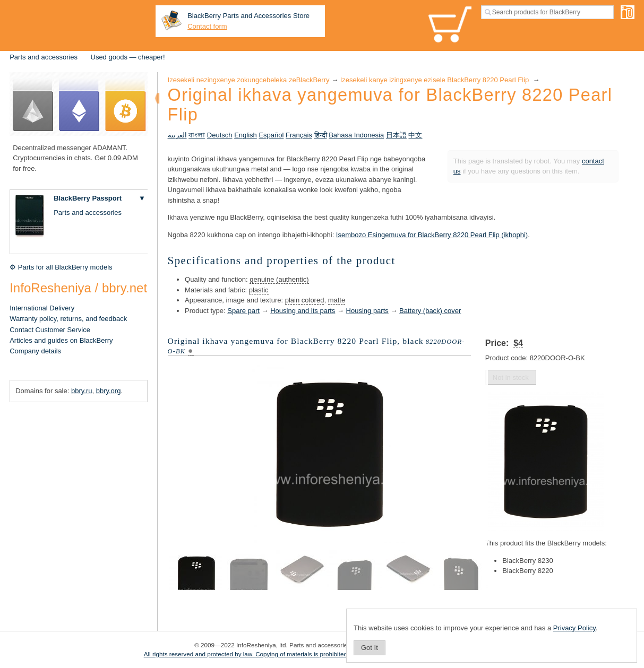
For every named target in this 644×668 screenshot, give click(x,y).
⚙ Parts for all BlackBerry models (61, 267)
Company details (35, 351)
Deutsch (220, 135)
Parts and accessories (44, 57)
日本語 (396, 135)
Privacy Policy (574, 628)
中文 (415, 135)
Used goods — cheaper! (128, 57)
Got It (370, 648)
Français (299, 135)
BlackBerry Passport (88, 198)
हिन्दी (321, 135)
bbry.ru (82, 391)
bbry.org (109, 391)
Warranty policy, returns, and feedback (68, 319)
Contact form (207, 26)
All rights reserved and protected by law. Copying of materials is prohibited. (247, 654)
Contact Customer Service (50, 330)
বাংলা (197, 135)
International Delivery (42, 308)
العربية (177, 135)
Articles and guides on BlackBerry (61, 340)
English (246, 135)
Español (271, 135)
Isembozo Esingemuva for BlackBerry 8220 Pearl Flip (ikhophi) (432, 235)
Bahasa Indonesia (356, 135)
